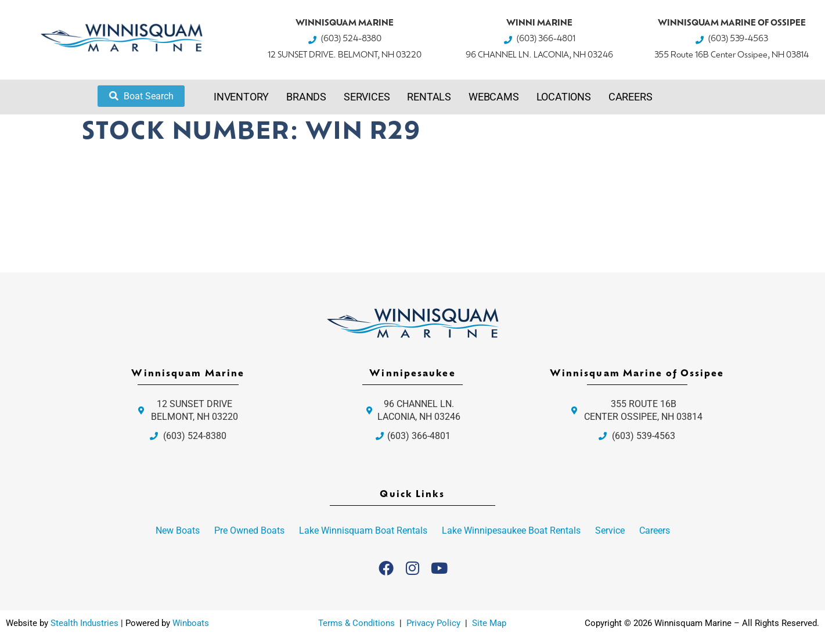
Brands (306, 97)
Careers (631, 97)
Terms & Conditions (356, 623)
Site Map (489, 623)
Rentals (429, 97)
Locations (564, 97)
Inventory (241, 97)
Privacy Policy (435, 623)
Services (367, 97)
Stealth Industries (84, 623)
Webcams (494, 97)
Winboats (191, 623)
